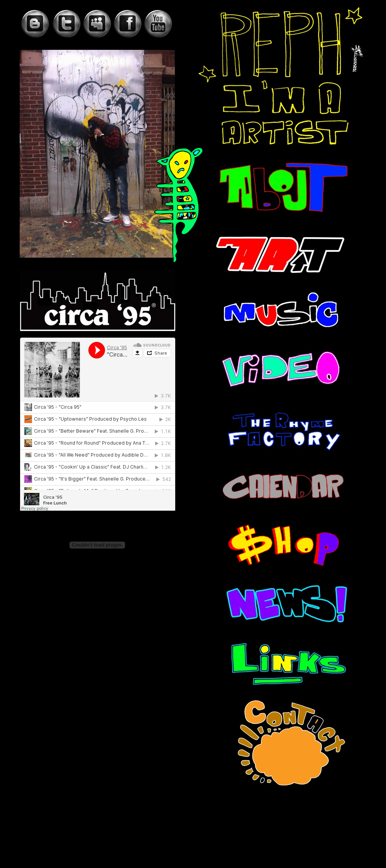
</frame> (98, 424)
